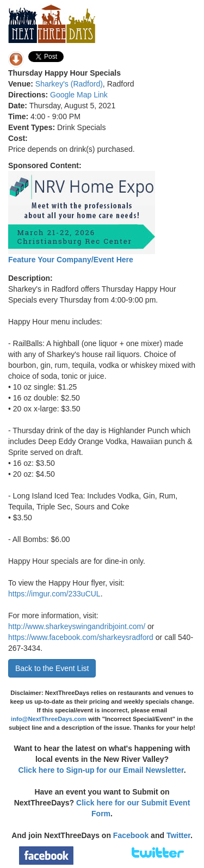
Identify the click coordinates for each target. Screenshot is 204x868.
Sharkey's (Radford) (69, 84)
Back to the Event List (52, 668)
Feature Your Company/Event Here (71, 260)
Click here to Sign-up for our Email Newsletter (101, 770)
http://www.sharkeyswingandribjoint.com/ (77, 626)
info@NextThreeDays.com (49, 719)
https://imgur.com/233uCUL (54, 594)
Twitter (178, 835)
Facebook (131, 835)
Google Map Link (79, 95)
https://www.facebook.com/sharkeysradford (81, 637)
